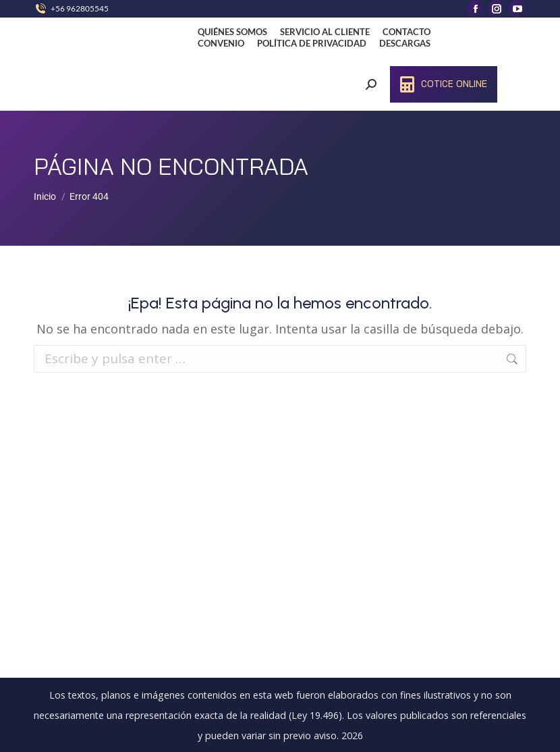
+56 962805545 (80, 8)
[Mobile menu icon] (529, 64)
